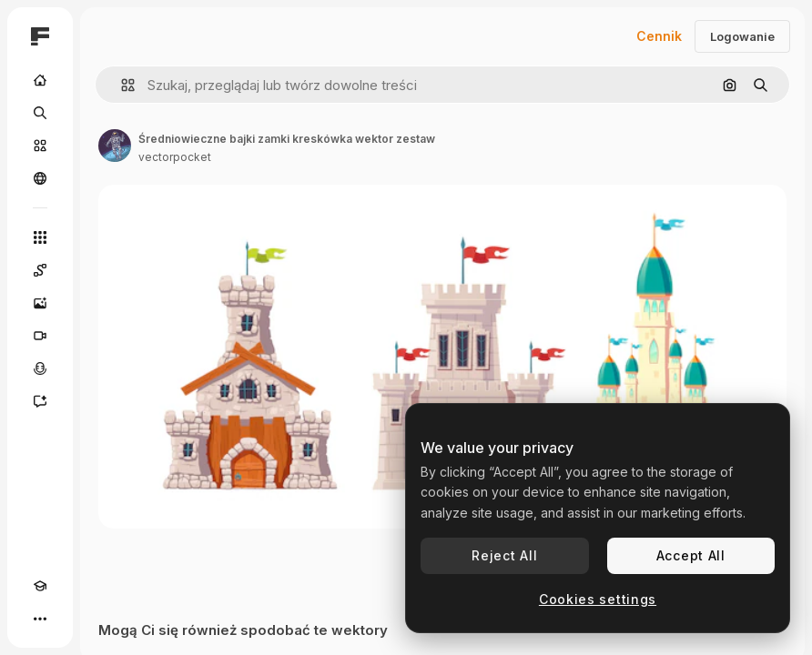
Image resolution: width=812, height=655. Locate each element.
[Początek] (40, 80)
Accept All (691, 555)
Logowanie (742, 36)
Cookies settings (598, 599)
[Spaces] (40, 270)
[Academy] (40, 586)
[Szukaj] (40, 113)
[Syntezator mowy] (40, 368)
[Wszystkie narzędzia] (40, 237)
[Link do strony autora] (115, 146)
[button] (121, 85)
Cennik (659, 36)
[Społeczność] (40, 178)
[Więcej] (40, 619)
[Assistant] (40, 401)
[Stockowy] (40, 146)
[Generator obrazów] (40, 303)
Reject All (504, 555)
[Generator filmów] (40, 336)
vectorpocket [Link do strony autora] (175, 157)
